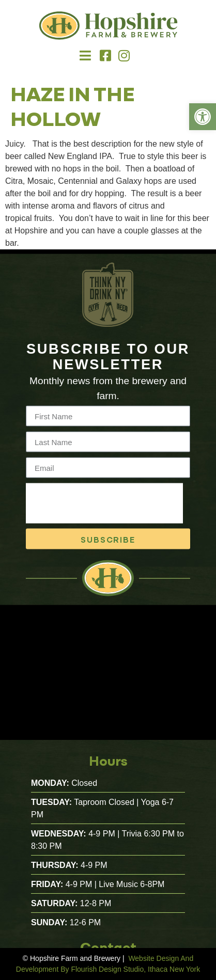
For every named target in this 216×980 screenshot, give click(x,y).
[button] (85, 56)
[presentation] (104, 510)
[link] (203, 117)
